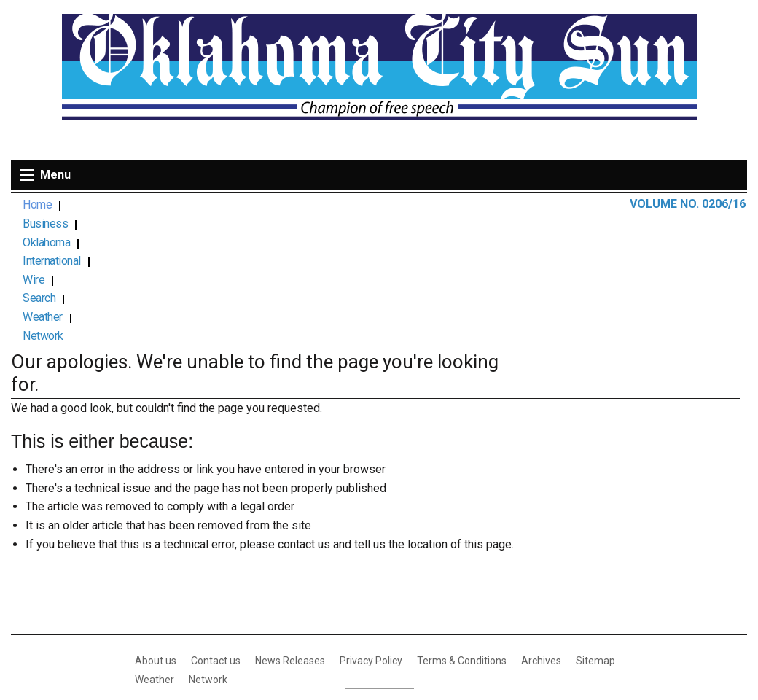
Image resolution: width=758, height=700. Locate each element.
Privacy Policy (371, 531)
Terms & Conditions (462, 531)
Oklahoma (157, 205)
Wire (286, 205)
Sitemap (595, 531)
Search (332, 205)
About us (156, 531)
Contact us (216, 531)
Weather (387, 205)
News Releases (290, 531)
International (228, 205)
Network (445, 205)
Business (93, 205)
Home (37, 205)
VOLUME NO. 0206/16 (688, 204)
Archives (541, 531)
